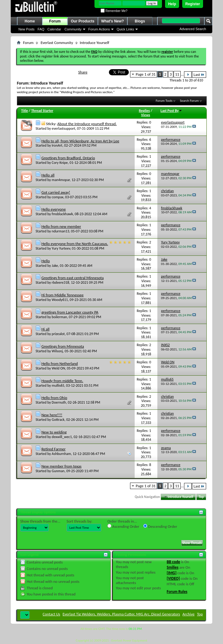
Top (201, 497)
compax (58, 197)
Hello (46, 261)
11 (177, 74)
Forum (55, 21)
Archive (188, 614)
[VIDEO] (173, 578)
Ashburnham (62, 454)
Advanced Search (193, 29)
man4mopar (61, 180)
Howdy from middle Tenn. (62, 381)
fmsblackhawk (62, 214)
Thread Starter (42, 111)
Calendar (54, 29)
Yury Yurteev (61, 248)
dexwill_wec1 (62, 437)
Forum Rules (177, 592)
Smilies (173, 567)
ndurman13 (61, 231)
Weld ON (59, 368)
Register (193, 4)
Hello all (48, 175)
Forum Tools (164, 101)
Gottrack (58, 420)
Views (146, 115)
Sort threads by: (79, 521)
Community (73, 29)
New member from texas (62, 466)
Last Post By (171, 111)
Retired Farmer (54, 449)
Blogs (140, 21)
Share (83, 72)
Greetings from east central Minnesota (73, 278)
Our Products (83, 21)
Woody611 (60, 300)
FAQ (41, 29)
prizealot (58, 334)
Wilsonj (57, 351)
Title (25, 111)
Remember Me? (114, 11)
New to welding (54, 432)
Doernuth (59, 402)
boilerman (60, 317)
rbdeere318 (61, 282)
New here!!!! (52, 415)
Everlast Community (57, 43)
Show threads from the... (40, 521)
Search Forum (190, 101)
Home (30, 21)
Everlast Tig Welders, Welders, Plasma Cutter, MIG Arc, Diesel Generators (121, 614)
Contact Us (51, 614)
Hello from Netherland (60, 363)
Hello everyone (54, 209)
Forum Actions (99, 29)
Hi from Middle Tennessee (63, 295)
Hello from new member (61, 226)
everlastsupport (64, 128)
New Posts (27, 29)
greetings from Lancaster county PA (70, 312)
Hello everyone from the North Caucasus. (75, 244)
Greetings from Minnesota (63, 346)
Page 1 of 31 (146, 74)
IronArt (57, 145)
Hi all (45, 329)
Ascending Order (123, 526)
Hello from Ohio (54, 398)
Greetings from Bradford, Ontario (68, 158)
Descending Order (160, 526)
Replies (144, 111)
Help (172, 4)
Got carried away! (56, 192)
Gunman (58, 471)
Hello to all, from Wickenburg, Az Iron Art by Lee (80, 141)
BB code (173, 562)
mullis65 (58, 385)
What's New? (113, 21)
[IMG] (172, 573)
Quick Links (125, 29)
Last (199, 75)
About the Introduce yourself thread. (87, 124)
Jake (55, 266)
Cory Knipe (60, 163)
